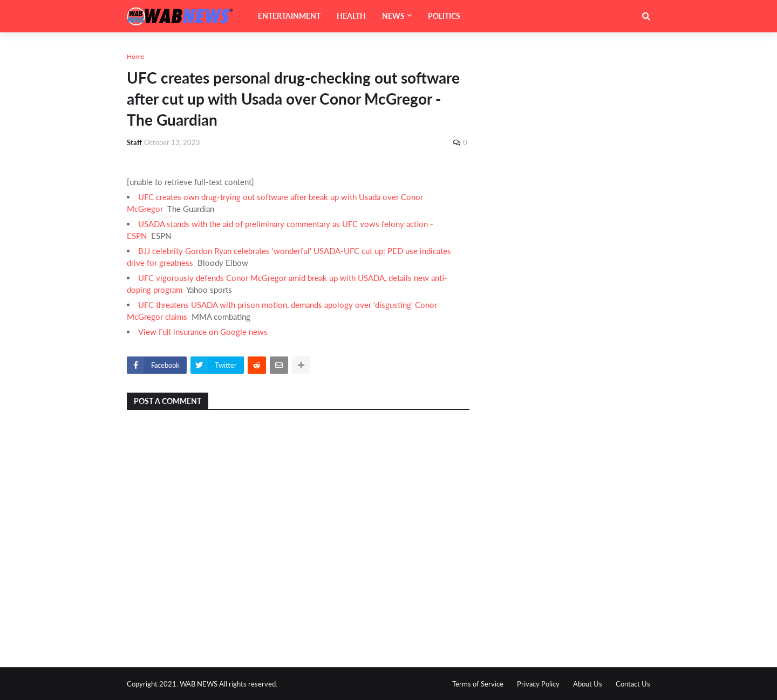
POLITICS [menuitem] (444, 16)
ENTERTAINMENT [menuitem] (289, 16)
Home (135, 56)
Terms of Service (478, 684)
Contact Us (633, 684)
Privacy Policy (538, 684)
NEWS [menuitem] (393, 16)
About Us (588, 684)
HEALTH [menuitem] (351, 16)
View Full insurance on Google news (203, 332)
